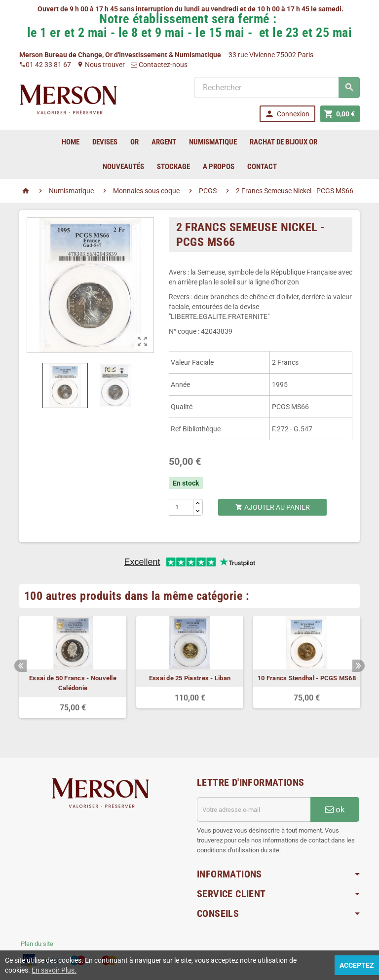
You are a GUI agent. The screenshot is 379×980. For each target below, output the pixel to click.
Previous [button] (20, 666)
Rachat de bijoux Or (284, 142)
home (71, 142)
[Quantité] (181, 507)
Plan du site (37, 944)
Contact (262, 167)
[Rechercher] (277, 87)
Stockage (173, 167)
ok (335, 809)
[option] (73, 667)
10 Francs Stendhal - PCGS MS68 (307, 678)
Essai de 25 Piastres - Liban (190, 678)
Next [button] (359, 666)
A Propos (219, 167)
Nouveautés (123, 167)
